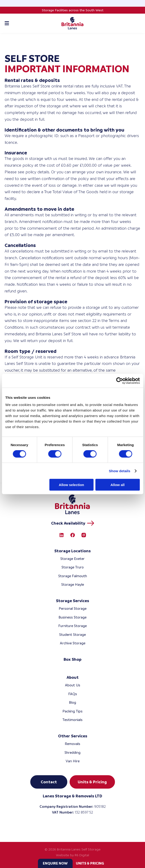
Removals (72, 744)
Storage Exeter (72, 559)
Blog (72, 702)
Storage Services (72, 601)
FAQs (73, 694)
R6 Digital (82, 855)
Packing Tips (72, 711)
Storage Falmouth (73, 576)
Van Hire (73, 761)
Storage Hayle (73, 584)
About (73, 677)
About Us (73, 685)
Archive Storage (73, 643)
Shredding (72, 752)
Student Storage (72, 635)
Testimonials (72, 720)
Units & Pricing (90, 863)
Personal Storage (73, 608)
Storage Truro (73, 567)
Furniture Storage (72, 626)
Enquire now (55, 863)
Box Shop (72, 659)
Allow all (118, 485)
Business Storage (72, 617)
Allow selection (71, 485)
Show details (120, 471)
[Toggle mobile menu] (7, 23)
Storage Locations (72, 551)
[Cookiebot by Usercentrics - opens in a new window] (119, 381)
